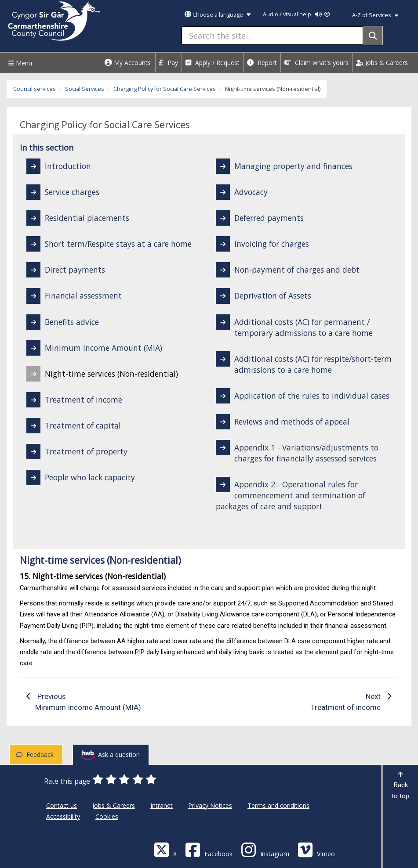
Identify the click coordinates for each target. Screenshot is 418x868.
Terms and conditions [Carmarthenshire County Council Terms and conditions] (278, 805)
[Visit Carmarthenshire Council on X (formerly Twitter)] (165, 849)
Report (262, 63)
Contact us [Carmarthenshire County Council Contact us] (62, 805)
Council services (35, 89)
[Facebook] (209, 849)
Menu (19, 63)
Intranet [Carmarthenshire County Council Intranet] (162, 805)
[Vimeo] (316, 849)
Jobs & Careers (382, 63)
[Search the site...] (272, 36)
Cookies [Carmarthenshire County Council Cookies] (107, 816)
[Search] (373, 36)
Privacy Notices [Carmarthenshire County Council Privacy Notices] (210, 805)
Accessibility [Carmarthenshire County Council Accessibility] (63, 816)
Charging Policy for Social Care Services (165, 89)
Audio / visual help (296, 14)
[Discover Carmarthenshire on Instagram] (265, 849)
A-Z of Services (375, 15)
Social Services (85, 89)
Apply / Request (213, 63)
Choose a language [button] (218, 15)
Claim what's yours (316, 63)
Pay (169, 63)
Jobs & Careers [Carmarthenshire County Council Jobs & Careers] (114, 805)
